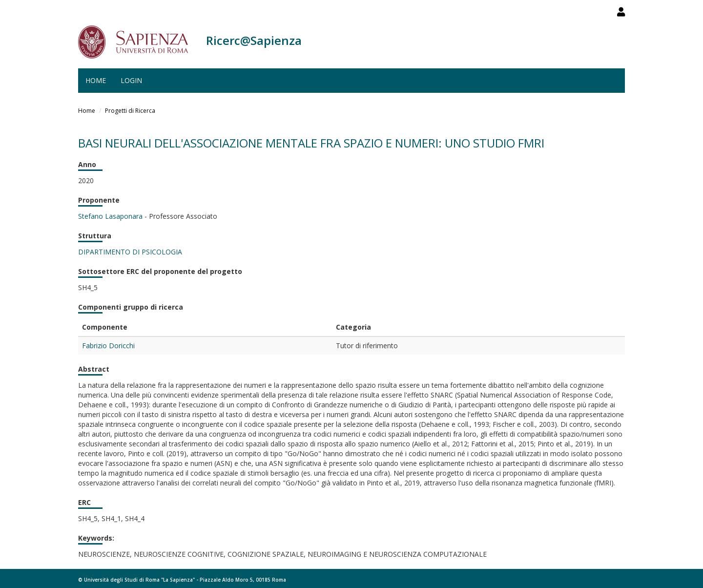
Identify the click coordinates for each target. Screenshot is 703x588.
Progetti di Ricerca (130, 111)
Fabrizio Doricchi (108, 346)
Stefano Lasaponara (110, 216)
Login (131, 80)
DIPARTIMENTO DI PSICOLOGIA (130, 252)
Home (96, 80)
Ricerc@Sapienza (254, 40)
